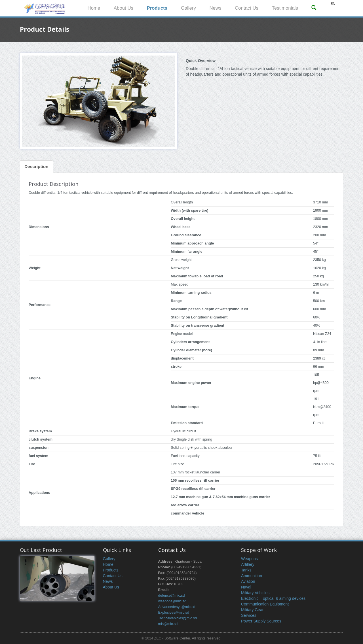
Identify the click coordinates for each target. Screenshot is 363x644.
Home (94, 8)
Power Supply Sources (261, 621)
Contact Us (247, 8)
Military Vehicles (255, 593)
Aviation (248, 581)
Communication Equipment (265, 604)
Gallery (188, 8)
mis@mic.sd (168, 624)
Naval (246, 587)
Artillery (248, 564)
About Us (124, 8)
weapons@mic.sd (172, 601)
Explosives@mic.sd (174, 613)
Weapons (249, 559)
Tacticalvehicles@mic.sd (178, 618)
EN (333, 4)
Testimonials (285, 8)
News (215, 8)
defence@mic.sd (172, 596)
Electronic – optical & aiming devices (273, 598)
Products (157, 8)
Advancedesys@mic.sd (177, 607)
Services (249, 615)
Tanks (246, 570)
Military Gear (252, 610)
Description (36, 166)
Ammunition (252, 576)
